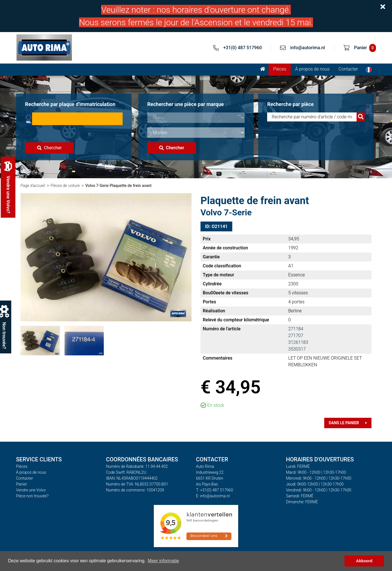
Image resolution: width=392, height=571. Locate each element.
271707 (296, 336)
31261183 (298, 342)
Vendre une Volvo (31, 490)
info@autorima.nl (308, 48)
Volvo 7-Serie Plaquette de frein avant (118, 186)
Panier (22, 484)
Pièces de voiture (65, 186)
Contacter (348, 69)
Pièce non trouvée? (32, 496)
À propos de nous (313, 69)
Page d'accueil (33, 186)
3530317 (297, 349)
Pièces (280, 69)
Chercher (49, 148)
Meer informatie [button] (164, 561)
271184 (296, 329)
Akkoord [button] (364, 561)
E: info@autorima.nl (213, 496)
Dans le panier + (348, 423)
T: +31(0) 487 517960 (215, 490)
